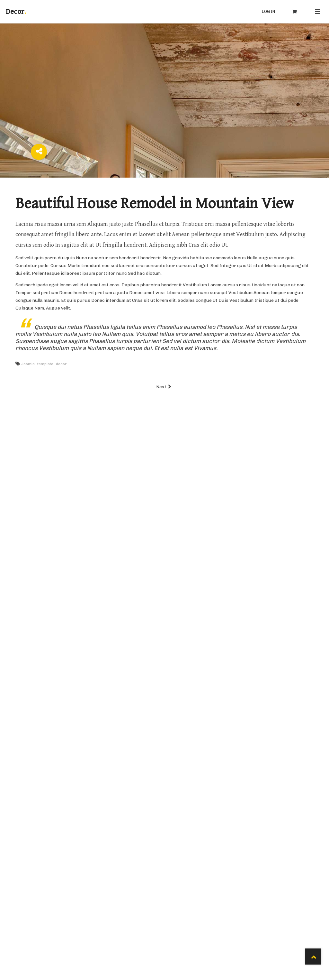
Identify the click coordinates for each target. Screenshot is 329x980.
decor (61, 364)
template (45, 364)
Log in (268, 11)
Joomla (28, 364)
